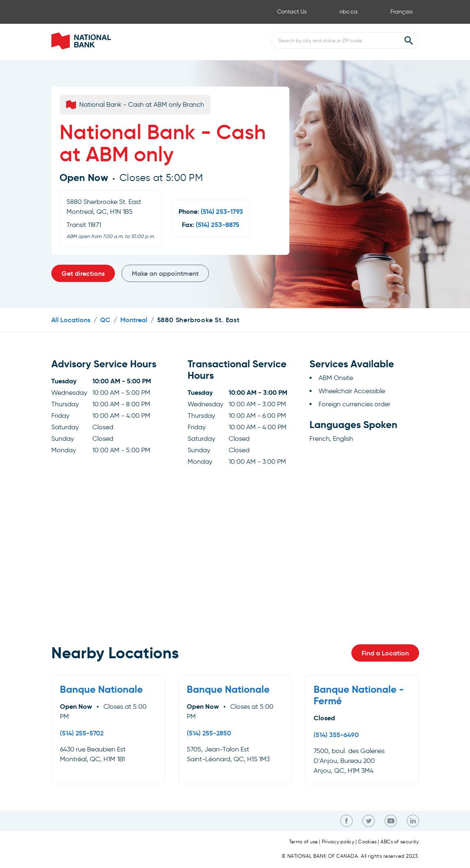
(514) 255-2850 (209, 733)
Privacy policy (338, 842)
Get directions (83, 273)
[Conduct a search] (335, 40)
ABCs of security (400, 842)
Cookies (367, 842)
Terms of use (304, 842)
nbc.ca (348, 12)
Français (401, 12)
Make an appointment (165, 273)
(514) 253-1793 (222, 212)
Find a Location (385, 653)
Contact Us (292, 12)
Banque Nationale (101, 689)
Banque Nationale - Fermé (359, 695)
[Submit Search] (409, 41)
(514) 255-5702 (82, 733)
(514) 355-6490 (336, 735)
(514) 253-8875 (218, 225)
